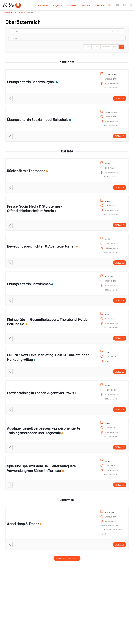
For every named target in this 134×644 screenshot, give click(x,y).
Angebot (58, 5)
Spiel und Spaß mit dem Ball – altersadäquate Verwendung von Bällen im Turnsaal (41, 468)
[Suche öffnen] (109, 5)
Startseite (6, 12)
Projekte (72, 5)
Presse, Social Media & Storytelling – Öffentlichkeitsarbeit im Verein (35, 208)
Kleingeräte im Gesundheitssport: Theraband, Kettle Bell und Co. (47, 322)
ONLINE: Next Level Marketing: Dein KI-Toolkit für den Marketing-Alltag (48, 357)
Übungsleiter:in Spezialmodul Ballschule (38, 119)
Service (86, 5)
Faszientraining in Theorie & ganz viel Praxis (40, 393)
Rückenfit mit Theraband (26, 171)
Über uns (100, 5)
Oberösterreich (19, 12)
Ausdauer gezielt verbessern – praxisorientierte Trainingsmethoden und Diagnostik (44, 430)
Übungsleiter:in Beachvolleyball (31, 82)
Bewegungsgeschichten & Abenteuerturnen (41, 246)
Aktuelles (43, 5)
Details (120, 98)
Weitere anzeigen (67, 558)
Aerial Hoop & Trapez (23, 524)
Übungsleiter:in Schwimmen (29, 284)
